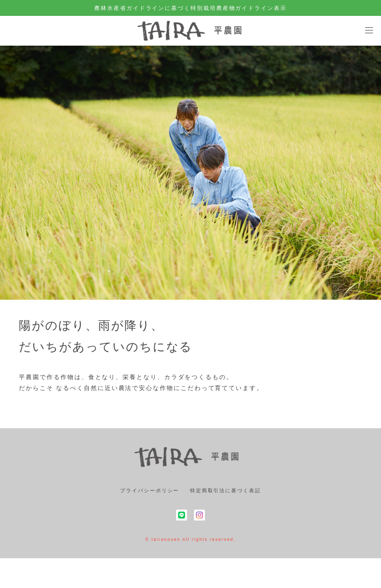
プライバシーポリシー (150, 490)
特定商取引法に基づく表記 (225, 490)
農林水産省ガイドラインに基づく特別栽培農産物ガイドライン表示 (190, 8)
